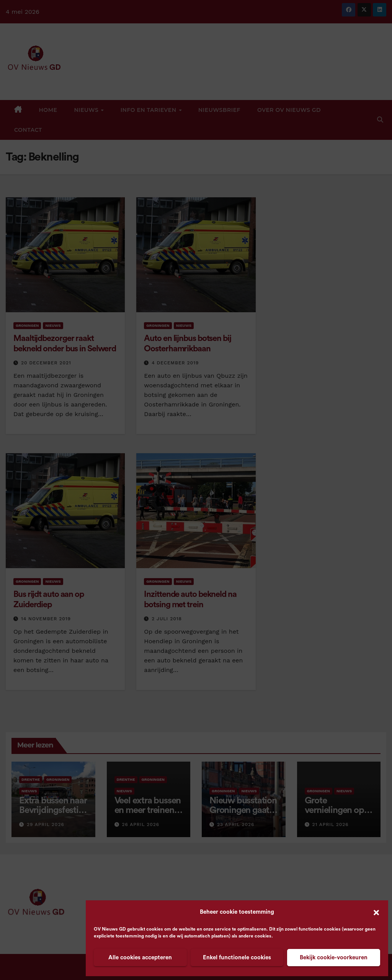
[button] (376, 912)
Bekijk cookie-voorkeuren (334, 958)
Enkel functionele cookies (237, 958)
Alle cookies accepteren (140, 958)
